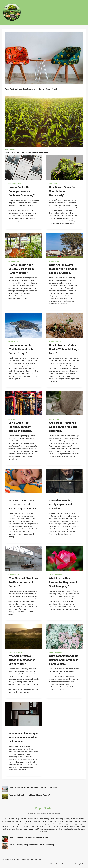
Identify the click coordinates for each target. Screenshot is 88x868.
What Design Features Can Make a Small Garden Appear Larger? (22, 505)
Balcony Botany (11, 86)
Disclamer (69, 864)
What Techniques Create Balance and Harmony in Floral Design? (64, 660)
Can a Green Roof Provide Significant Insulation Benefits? (20, 427)
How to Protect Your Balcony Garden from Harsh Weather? (21, 269)
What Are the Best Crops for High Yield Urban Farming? (28, 152)
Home (46, 864)
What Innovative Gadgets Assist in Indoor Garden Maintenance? (23, 738)
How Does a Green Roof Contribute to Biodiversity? (63, 191)
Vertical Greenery (55, 261)
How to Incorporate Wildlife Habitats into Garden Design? (21, 349)
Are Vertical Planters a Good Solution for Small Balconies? (63, 427)
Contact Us (60, 864)
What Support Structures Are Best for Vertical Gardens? (23, 582)
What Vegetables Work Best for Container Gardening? (29, 837)
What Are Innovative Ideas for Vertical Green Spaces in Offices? (63, 269)
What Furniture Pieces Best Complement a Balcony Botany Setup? (32, 89)
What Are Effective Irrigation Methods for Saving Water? (22, 660)
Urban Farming (10, 149)
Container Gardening (15, 184)
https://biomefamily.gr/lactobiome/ (34, 821)
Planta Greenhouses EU (31, 829)
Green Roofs (53, 184)
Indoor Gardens (14, 730)
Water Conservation (15, 652)
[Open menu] (84, 12)
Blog (52, 864)
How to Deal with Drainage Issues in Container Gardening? (21, 191)
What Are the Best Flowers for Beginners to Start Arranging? (64, 582)
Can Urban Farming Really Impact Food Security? (61, 505)
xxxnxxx (5, 826)
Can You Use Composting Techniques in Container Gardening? (32, 845)
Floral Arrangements (56, 575)
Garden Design (13, 342)
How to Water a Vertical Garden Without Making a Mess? (64, 349)
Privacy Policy (80, 864)
